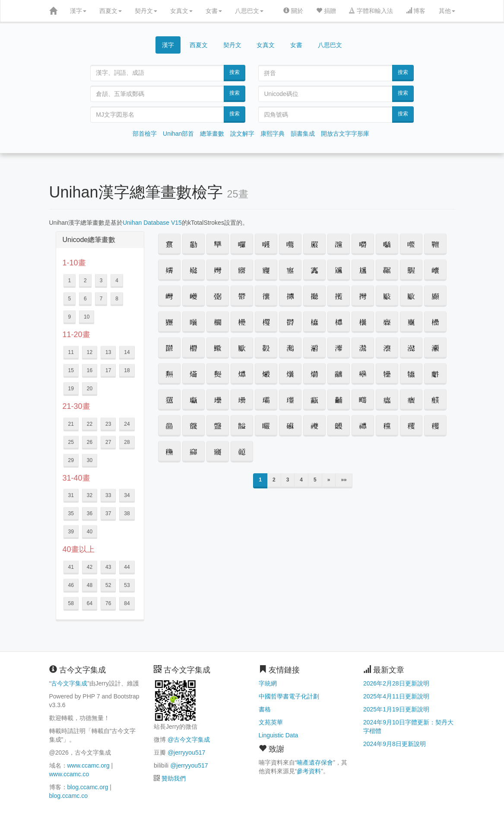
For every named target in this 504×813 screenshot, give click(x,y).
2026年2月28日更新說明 (396, 683)
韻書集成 (303, 134)
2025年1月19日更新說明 (396, 709)
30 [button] (90, 460)
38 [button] (127, 513)
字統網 (268, 683)
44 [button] (127, 567)
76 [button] (108, 603)
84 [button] (127, 603)
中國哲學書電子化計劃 (289, 696)
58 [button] (71, 603)
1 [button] (70, 281)
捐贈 (326, 11)
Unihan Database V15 (152, 223)
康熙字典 (273, 134)
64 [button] (90, 603)
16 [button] (90, 370)
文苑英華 (271, 722)
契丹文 (146, 11)
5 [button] (70, 299)
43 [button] (108, 567)
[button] (169, 244)
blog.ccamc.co (68, 796)
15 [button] (71, 370)
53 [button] (127, 585)
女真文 (181, 11)
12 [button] (90, 352)
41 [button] (71, 567)
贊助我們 (174, 778)
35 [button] (71, 513)
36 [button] (90, 513)
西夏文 (111, 11)
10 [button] (87, 317)
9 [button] (70, 317)
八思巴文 (249, 11)
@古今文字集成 (189, 740)
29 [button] (71, 460)
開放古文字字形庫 (345, 134)
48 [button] (90, 585)
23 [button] (108, 424)
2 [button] (85, 281)
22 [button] (90, 424)
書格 (265, 709)
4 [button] (117, 281)
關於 (293, 11)
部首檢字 (145, 134)
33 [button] (108, 495)
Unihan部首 (178, 134)
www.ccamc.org (89, 765)
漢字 (78, 11)
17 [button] (108, 370)
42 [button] (90, 567)
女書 (214, 11)
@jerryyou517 (186, 752)
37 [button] (108, 513)
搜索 (235, 72)
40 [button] (90, 532)
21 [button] (71, 424)
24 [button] (127, 424)
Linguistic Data (279, 735)
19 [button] (71, 389)
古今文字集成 (69, 683)
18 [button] (127, 370)
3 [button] (101, 281)
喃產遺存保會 (315, 762)
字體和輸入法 (371, 11)
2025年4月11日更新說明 (396, 696)
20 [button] (90, 389)
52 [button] (108, 585)
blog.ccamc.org (88, 787)
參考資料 (309, 771)
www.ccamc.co (69, 774)
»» (344, 480)
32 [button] (90, 495)
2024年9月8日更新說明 (395, 744)
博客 (416, 11)
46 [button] (71, 585)
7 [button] (101, 299)
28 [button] (127, 442)
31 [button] (71, 495)
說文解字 (242, 134)
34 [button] (127, 495)
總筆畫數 (212, 134)
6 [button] (85, 299)
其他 (447, 11)
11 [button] (71, 352)
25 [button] (71, 442)
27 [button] (108, 442)
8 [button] (117, 299)
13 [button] (108, 352)
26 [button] (90, 442)
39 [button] (71, 532)
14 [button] (127, 352)
